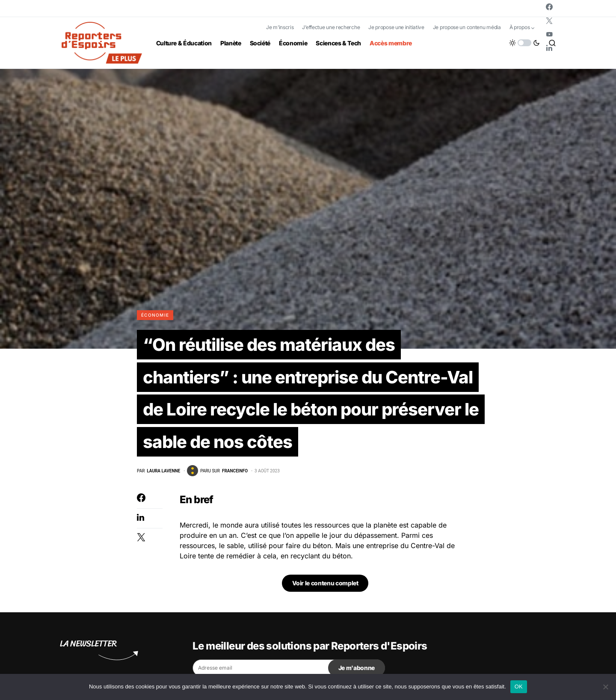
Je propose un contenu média (467, 27)
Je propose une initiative (396, 27)
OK (519, 687)
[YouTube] (549, 34)
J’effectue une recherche (331, 27)
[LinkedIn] (549, 48)
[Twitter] (549, 21)
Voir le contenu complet (325, 583)
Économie (155, 315)
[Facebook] (549, 7)
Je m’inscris (280, 27)
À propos (520, 27)
